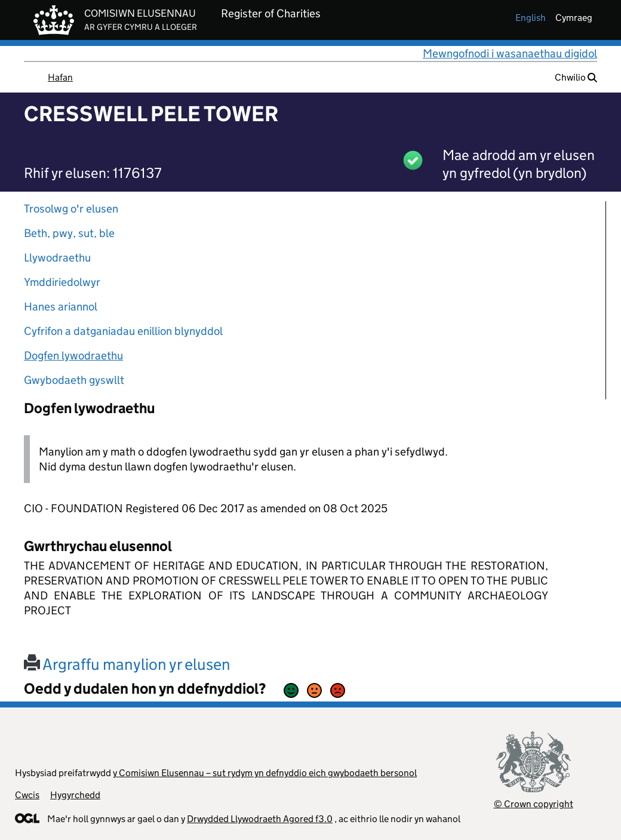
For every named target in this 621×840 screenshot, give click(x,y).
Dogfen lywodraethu (73, 356)
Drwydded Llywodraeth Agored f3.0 (260, 819)
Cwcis (27, 795)
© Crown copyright (534, 804)
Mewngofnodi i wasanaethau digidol (510, 53)
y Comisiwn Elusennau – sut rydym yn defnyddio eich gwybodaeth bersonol (265, 773)
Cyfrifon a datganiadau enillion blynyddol (123, 331)
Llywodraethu (57, 258)
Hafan (60, 77)
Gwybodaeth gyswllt (74, 380)
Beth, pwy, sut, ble (69, 233)
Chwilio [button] (576, 77)
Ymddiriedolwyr (62, 282)
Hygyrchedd (75, 795)
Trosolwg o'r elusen (71, 209)
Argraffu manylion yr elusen (127, 664)
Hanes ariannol (61, 307)
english (531, 18)
